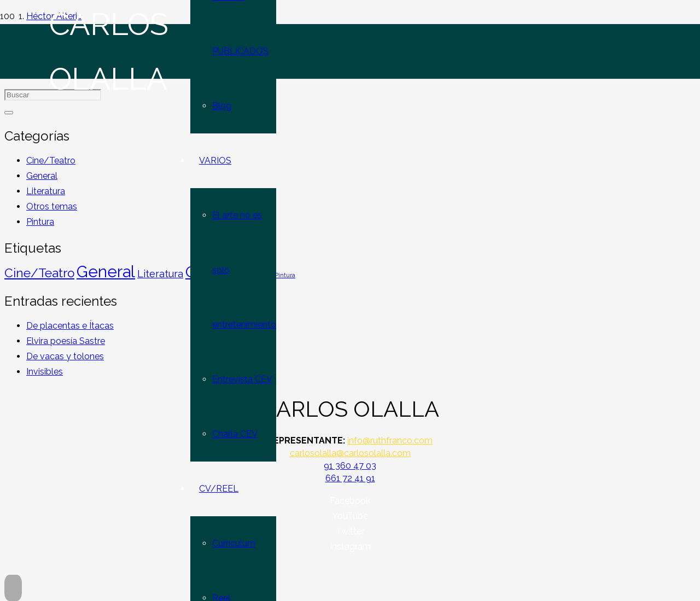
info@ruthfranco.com (390, 440)
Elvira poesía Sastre (66, 341)
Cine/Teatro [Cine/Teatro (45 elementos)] (39, 273)
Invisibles (45, 372)
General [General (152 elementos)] (106, 272)
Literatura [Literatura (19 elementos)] (160, 274)
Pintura (40, 222)
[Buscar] (9, 113)
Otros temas (52, 206)
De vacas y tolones (65, 356)
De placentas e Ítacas (70, 326)
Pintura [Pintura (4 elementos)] (285, 275)
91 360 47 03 (350, 466)
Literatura (46, 191)
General (42, 176)
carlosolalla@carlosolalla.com (350, 453)
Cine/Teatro (51, 161)
